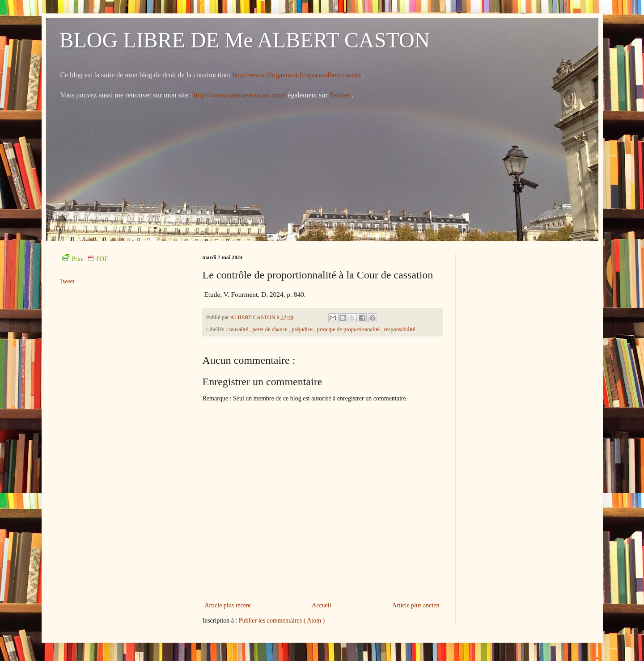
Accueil (322, 605)
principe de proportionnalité (349, 329)
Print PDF (85, 259)
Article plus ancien (416, 605)
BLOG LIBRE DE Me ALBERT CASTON (245, 40)
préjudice (303, 329)
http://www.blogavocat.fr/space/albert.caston (297, 75)
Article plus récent (228, 605)
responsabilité (399, 329)
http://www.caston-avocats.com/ (240, 95)
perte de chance (270, 329)
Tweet (67, 281)
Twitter (340, 95)
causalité (239, 329)
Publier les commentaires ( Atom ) (282, 621)
